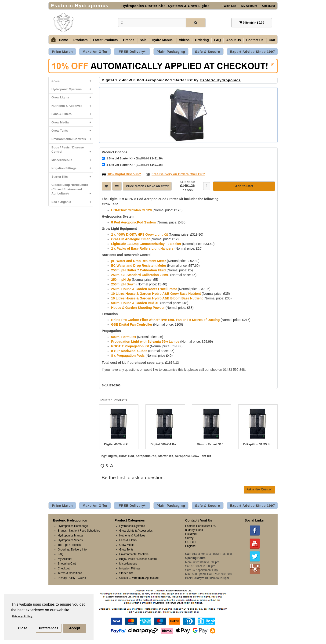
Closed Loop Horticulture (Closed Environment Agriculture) (72, 190)
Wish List (229, 6)
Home (63, 40)
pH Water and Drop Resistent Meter (138, 261)
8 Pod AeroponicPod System (133, 222)
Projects (76, 545)
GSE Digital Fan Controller (132, 324)
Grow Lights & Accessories (136, 531)
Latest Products (105, 40)
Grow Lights (72, 98)
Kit (171, 456)
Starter (163, 456)
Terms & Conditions (70, 573)
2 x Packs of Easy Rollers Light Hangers (142, 248)
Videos (184, 40)
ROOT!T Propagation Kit (130, 346)
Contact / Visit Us (199, 520)
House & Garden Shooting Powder (138, 308)
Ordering (202, 40)
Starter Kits (72, 177)
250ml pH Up (121, 280)
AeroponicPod (146, 456)
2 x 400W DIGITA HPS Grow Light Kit (139, 234)
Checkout (268, 6)
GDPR (82, 578)
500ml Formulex (124, 337)
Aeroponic (182, 456)
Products (81, 40)
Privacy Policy (67, 578)
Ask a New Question (259, 489)
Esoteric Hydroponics (220, 80)
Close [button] (23, 628)
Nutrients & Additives (72, 106)
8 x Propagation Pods (128, 356)
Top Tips (63, 545)
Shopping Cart (67, 564)
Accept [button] (75, 628)
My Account (248, 6)
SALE (72, 81)
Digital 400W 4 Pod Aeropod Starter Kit (119, 444)
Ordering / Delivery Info (72, 550)
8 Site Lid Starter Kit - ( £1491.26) (132, 165)
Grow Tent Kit (201, 456)
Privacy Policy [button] (22, 616)
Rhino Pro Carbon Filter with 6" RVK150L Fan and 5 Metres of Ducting (165, 320)
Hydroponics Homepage (73, 526)
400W (123, 456)
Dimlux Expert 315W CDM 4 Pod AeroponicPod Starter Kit (212, 444)
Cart (272, 40)
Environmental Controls (72, 139)
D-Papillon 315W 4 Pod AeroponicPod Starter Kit (258, 444)
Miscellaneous (72, 160)
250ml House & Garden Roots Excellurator (144, 289)
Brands (129, 40)
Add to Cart (244, 186)
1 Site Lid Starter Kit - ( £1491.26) (132, 158)
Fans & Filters (72, 114)
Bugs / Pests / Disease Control (72, 151)
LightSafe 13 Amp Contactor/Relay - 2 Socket (146, 244)
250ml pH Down (123, 284)
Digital (112, 456)
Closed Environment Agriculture (139, 578)
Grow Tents (72, 131)
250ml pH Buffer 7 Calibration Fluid (138, 270)
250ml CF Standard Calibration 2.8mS (140, 275)
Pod (131, 456)
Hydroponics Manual (71, 536)
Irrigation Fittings (72, 168)
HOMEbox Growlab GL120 (131, 210)
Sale (143, 40)
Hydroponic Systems (72, 89)
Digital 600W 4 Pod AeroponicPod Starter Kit (165, 444)
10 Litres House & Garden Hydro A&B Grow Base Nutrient (156, 294)
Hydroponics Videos (70, 540)
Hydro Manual (163, 40)
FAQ (218, 40)
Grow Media (72, 123)
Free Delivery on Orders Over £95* (178, 174)
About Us (233, 40)
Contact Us (255, 40)
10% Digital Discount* (124, 174)
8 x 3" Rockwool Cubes (129, 351)
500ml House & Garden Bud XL (135, 303)
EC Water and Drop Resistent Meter (139, 266)
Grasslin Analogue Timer (130, 239)
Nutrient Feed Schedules (85, 531)
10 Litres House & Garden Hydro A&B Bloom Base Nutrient (157, 298)
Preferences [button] (49, 628)
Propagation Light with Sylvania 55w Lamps (145, 342)
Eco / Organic (72, 202)
